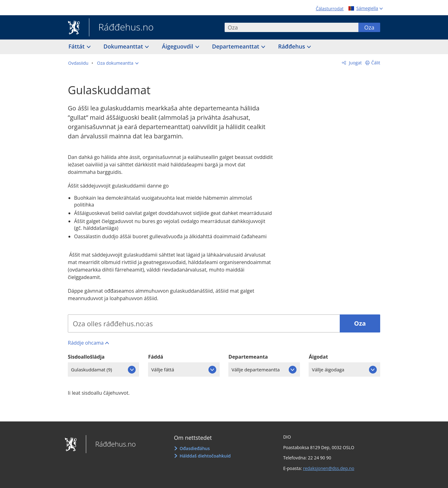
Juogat (355, 63)
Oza (369, 27)
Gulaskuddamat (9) (91, 369)
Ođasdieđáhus (195, 448)
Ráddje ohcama (86, 343)
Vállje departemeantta (256, 369)
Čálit (376, 63)
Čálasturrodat (330, 9)
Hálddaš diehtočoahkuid (205, 456)
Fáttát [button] (77, 46)
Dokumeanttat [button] (124, 46)
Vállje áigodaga (328, 369)
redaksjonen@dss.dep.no (329, 468)
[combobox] (292, 27)
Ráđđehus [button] (292, 46)
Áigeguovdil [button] (178, 46)
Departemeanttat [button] (236, 46)
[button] (118, 63)
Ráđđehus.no (121, 28)
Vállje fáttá (163, 369)
